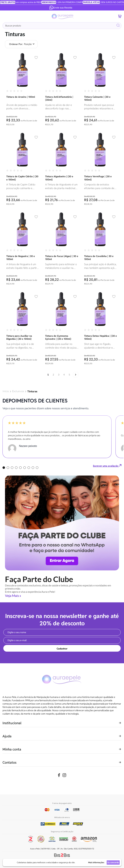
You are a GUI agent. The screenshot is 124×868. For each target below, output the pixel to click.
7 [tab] (29, 468)
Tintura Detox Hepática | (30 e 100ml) (100, 337)
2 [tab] (8, 468)
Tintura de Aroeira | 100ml (21, 97)
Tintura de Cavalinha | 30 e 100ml (99, 258)
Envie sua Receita (61, 8)
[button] (36, 58)
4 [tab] (16, 468)
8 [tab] (33, 468)
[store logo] (63, 16)
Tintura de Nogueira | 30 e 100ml (21, 258)
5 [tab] (20, 468)
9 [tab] (37, 468)
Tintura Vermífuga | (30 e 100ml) (98, 178)
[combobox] (62, 26)
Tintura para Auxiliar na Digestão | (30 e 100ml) (19, 337)
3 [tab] (12, 468)
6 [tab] (25, 468)
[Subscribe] (62, 648)
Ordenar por (16, 44)
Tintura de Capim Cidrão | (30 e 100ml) (22, 178)
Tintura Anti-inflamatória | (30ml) (59, 98)
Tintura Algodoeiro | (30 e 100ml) (59, 178)
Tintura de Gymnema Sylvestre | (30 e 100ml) (58, 337)
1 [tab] (4, 468)
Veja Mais (12, 596)
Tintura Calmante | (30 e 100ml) (97, 98)
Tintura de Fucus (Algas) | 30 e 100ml (62, 258)
